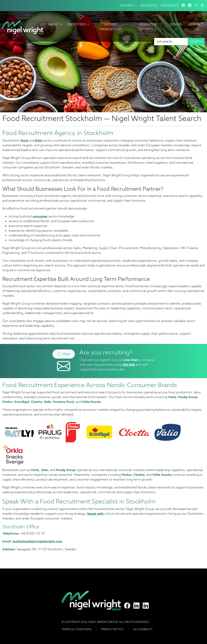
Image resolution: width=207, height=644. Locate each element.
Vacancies (149, 5)
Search (196, 42)
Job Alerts (169, 5)
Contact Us (197, 27)
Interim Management (111, 27)
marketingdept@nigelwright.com (37, 541)
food (24, 140)
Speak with (95, 514)
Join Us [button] (176, 27)
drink (38, 140)
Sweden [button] (128, 5)
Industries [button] (79, 24)
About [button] (56, 24)
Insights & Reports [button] (148, 27)
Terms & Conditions (76, 629)
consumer (40, 216)
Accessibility (143, 629)
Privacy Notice (112, 629)
